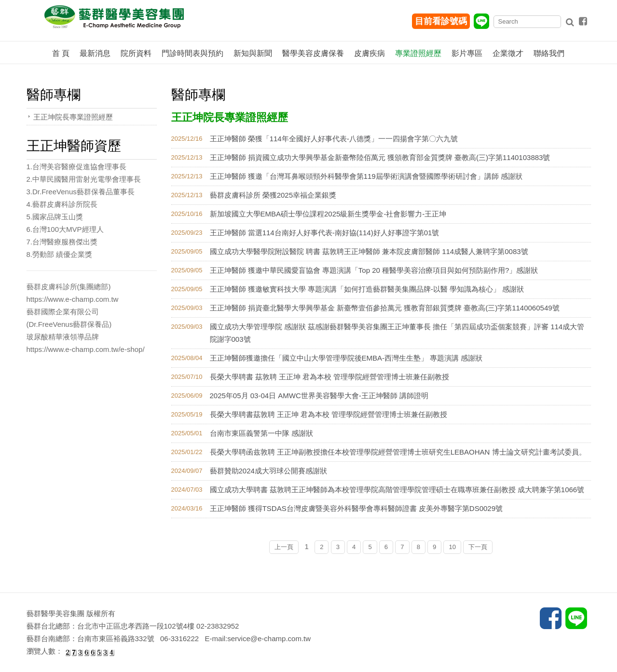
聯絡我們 (549, 53)
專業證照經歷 (418, 53)
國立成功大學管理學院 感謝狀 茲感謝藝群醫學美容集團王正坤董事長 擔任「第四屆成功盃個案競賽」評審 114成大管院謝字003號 (397, 333)
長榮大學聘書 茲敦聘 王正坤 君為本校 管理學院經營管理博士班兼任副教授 (330, 377)
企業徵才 (508, 53)
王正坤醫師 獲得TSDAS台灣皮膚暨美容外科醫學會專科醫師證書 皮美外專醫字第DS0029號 (356, 508)
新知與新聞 (253, 53)
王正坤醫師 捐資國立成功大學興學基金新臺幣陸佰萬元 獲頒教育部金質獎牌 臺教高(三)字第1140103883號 (380, 157)
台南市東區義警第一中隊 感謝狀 (261, 433)
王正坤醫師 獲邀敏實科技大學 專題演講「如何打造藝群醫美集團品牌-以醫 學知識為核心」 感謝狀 (367, 289)
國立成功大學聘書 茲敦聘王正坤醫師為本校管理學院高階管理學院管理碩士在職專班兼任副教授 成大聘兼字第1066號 (397, 490)
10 (452, 547)
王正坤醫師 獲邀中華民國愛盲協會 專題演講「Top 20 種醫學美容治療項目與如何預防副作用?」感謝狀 (374, 270)
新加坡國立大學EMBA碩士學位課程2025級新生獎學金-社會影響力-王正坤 (328, 214)
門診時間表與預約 (192, 53)
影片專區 (467, 53)
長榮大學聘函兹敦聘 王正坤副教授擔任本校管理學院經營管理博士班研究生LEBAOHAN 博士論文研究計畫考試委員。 (398, 452)
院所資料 (136, 53)
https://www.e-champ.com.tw (73, 299)
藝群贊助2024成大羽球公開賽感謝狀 (268, 471)
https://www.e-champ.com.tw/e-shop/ (86, 349)
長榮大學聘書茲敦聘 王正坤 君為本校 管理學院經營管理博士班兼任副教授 (329, 414)
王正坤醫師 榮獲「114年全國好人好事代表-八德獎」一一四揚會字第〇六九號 (334, 139)
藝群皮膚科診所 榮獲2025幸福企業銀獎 (273, 195)
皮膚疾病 (370, 53)
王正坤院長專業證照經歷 (73, 117)
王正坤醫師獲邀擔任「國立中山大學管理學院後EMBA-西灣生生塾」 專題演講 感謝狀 (346, 358)
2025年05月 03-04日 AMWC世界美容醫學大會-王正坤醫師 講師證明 (319, 396)
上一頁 (284, 547)
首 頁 (61, 53)
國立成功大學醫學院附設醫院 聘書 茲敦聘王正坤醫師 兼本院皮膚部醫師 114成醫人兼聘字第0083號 (369, 251)
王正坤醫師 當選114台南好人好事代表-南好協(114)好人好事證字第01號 (325, 233)
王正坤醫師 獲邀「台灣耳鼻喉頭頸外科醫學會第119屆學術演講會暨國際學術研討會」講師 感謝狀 (366, 176)
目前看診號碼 (441, 21)
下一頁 (478, 547)
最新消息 (95, 53)
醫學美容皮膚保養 (313, 53)
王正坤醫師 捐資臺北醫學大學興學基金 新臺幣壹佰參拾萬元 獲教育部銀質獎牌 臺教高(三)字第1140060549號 (385, 308)
